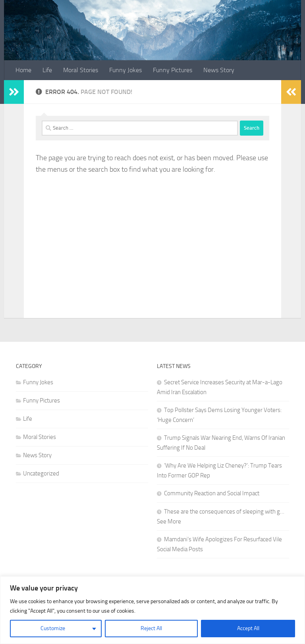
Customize (53, 628)
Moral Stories (81, 70)
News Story (219, 70)
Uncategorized (41, 473)
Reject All (151, 628)
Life (47, 70)
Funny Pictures (173, 70)
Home (23, 70)
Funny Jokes (125, 70)
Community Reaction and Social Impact (212, 493)
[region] (152, 610)
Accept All (248, 628)
